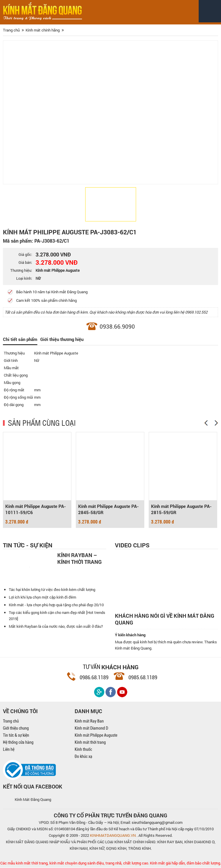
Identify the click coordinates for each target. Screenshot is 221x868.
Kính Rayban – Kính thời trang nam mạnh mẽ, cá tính (81, 559)
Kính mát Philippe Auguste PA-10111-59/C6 (36, 510)
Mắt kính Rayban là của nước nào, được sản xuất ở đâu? (56, 627)
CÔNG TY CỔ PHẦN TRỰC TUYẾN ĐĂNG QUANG (110, 816)
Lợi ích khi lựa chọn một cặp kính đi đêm (42, 597)
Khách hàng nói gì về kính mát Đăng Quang (165, 619)
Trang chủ (11, 721)
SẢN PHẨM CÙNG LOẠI (42, 423)
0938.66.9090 (117, 326)
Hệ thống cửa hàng (18, 743)
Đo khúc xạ (83, 757)
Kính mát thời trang (90, 743)
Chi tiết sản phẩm (20, 339)
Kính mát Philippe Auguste (96, 736)
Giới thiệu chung (16, 728)
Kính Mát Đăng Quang (33, 800)
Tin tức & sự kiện (16, 736)
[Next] (216, 423)
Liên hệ (9, 750)
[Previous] (206, 423)
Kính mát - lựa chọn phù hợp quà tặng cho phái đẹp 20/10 (56, 605)
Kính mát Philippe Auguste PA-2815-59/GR (181, 510)
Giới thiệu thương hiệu (62, 339)
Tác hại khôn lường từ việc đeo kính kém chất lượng (52, 590)
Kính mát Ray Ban (89, 721)
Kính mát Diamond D (91, 728)
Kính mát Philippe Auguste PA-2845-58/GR (108, 510)
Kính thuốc (83, 750)
